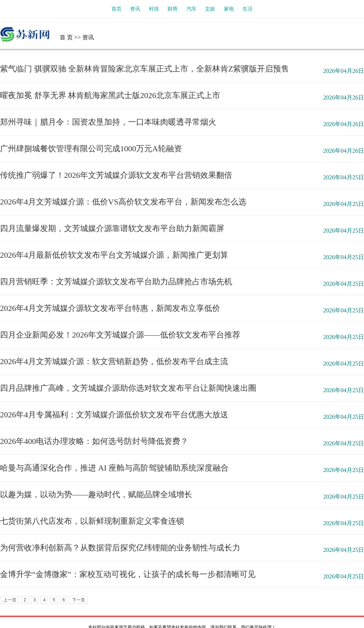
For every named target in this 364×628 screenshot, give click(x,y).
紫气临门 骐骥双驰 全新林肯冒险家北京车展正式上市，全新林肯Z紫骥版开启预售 (145, 69)
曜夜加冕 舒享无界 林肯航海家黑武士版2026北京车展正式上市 (110, 95)
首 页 (66, 37)
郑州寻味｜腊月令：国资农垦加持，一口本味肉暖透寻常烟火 (108, 122)
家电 (229, 9)
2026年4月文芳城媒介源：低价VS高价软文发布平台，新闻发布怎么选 (123, 202)
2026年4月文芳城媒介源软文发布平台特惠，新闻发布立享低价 (110, 308)
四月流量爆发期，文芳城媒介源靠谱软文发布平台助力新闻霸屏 (112, 228)
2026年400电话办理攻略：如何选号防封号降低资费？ (94, 441)
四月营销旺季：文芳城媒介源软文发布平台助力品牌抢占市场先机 (116, 282)
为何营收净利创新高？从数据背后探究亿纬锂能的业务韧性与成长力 (120, 548)
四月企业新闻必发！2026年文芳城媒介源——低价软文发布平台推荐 (120, 335)
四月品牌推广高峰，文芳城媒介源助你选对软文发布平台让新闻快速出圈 (128, 388)
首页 (116, 9)
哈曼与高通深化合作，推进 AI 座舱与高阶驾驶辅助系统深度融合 (114, 468)
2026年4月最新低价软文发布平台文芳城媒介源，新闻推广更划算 (114, 255)
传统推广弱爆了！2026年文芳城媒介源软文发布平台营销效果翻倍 (116, 175)
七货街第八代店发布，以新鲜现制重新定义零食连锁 (92, 521)
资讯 (135, 9)
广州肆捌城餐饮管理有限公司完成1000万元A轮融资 (91, 149)
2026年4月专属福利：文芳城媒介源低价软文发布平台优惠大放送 (114, 415)
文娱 (210, 9)
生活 (248, 9)
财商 (173, 9)
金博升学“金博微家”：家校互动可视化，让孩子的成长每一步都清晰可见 (128, 574)
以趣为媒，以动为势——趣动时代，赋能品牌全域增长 (96, 494)
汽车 (191, 9)
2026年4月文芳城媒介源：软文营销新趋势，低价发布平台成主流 (114, 361)
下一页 (79, 600)
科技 (154, 9)
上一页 (10, 600)
